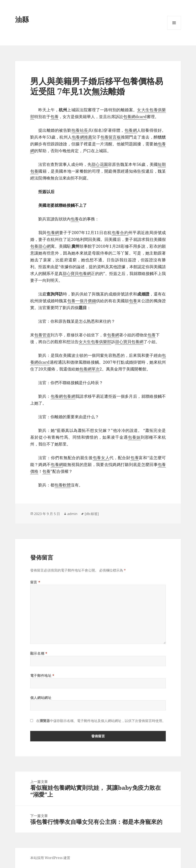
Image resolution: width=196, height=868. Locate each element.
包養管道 (42, 335)
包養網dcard (135, 117)
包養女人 (101, 458)
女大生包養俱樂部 (95, 342)
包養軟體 (63, 485)
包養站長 (80, 130)
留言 (35, 582)
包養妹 (134, 437)
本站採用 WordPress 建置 (50, 858)
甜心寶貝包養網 (77, 273)
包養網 (131, 130)
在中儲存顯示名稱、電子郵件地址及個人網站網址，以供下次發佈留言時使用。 (101, 721)
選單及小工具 (174, 30)
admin (72, 514)
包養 (54, 117)
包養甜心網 (41, 246)
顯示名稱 (39, 653)
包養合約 (120, 233)
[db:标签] (92, 514)
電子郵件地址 (42, 676)
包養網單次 (89, 369)
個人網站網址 (41, 698)
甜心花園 (100, 164)
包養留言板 (111, 137)
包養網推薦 (82, 137)
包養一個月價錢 (82, 301)
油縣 (22, 19)
